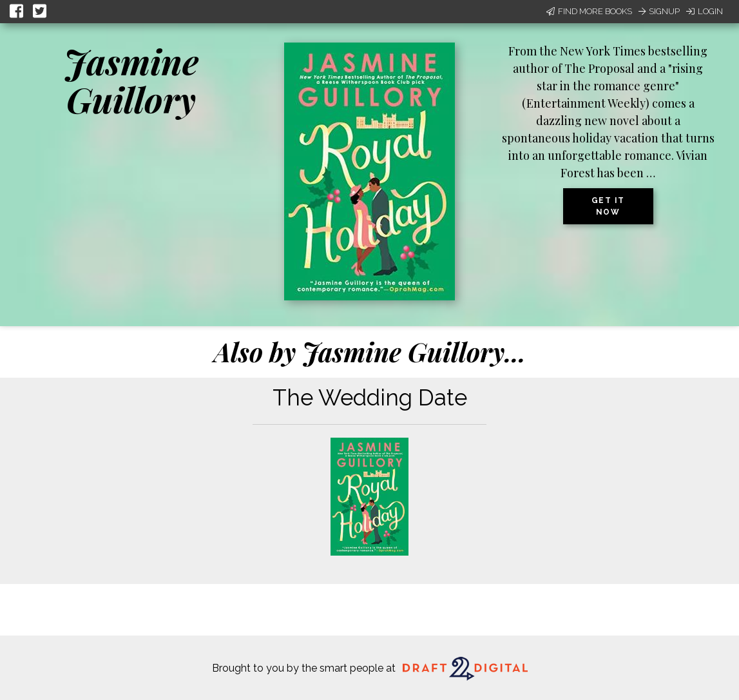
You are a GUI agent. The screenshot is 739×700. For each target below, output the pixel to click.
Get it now (608, 206)
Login (705, 11)
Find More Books (589, 11)
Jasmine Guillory (131, 80)
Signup (659, 11)
